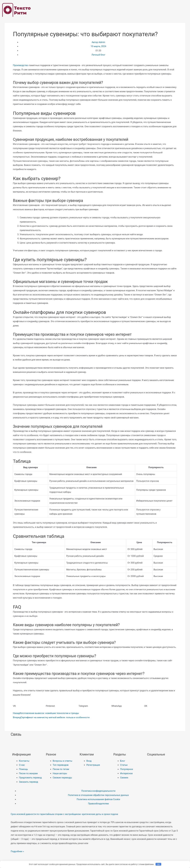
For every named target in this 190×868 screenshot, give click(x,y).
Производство (21, 65)
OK (158, 864)
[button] (29, 706)
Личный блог (98, 55)
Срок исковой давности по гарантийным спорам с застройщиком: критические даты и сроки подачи (64, 814)
